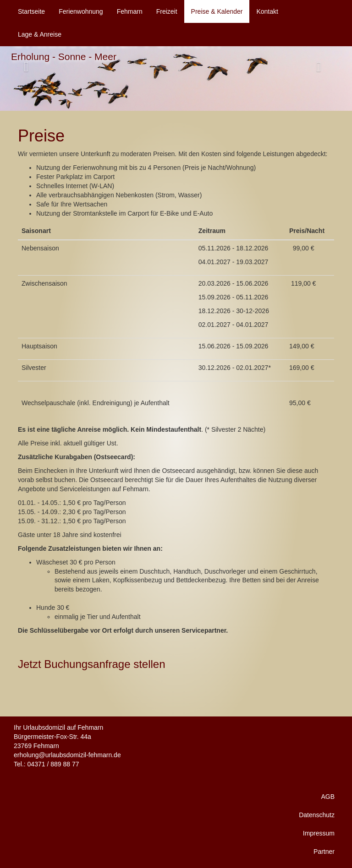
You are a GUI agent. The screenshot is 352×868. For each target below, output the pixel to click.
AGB (328, 797)
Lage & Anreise (40, 34)
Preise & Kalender (217, 11)
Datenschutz (317, 815)
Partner (324, 852)
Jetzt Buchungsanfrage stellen (92, 664)
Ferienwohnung (81, 11)
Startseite (31, 11)
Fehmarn (130, 11)
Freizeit (167, 11)
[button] (326, 67)
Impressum (319, 833)
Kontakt (267, 11)
